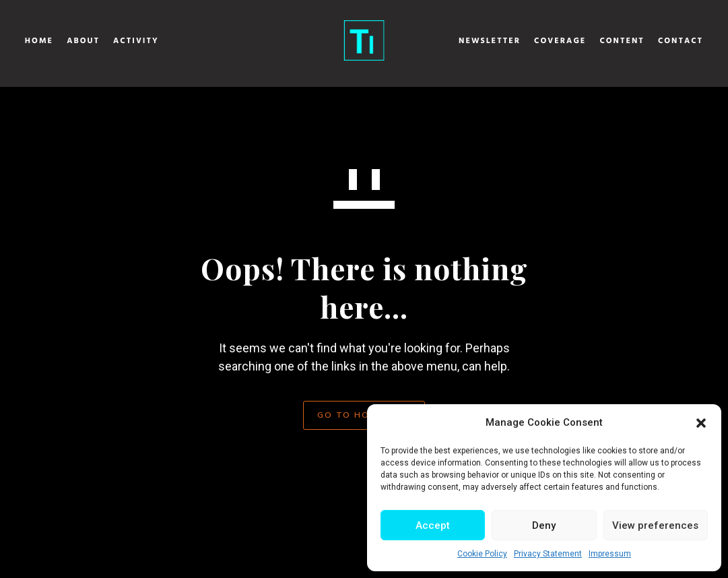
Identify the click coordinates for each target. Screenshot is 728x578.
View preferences (655, 525)
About (120, 41)
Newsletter (453, 41)
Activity (172, 41)
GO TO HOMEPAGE (364, 415)
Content (586, 41)
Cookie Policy (482, 554)
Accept (433, 525)
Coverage (524, 41)
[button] (701, 423)
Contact (644, 41)
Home (75, 41)
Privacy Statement (548, 554)
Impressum (610, 554)
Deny (544, 525)
